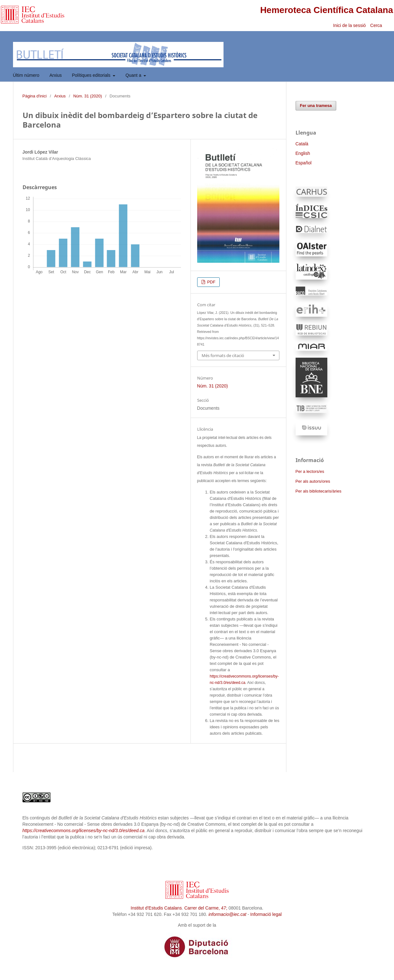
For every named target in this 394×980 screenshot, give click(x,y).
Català (302, 144)
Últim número (26, 75)
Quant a (134, 75)
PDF (211, 282)
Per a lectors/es (310, 471)
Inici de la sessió (349, 25)
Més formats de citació (223, 355)
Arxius (56, 75)
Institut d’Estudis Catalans (156, 908)
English (303, 153)
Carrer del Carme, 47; (206, 908)
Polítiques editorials (92, 75)
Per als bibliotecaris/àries (319, 491)
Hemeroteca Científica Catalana (327, 10)
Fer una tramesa (316, 106)
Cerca (377, 25)
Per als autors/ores (313, 481)
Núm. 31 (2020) (88, 96)
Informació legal (266, 914)
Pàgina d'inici (35, 96)
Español (304, 163)
